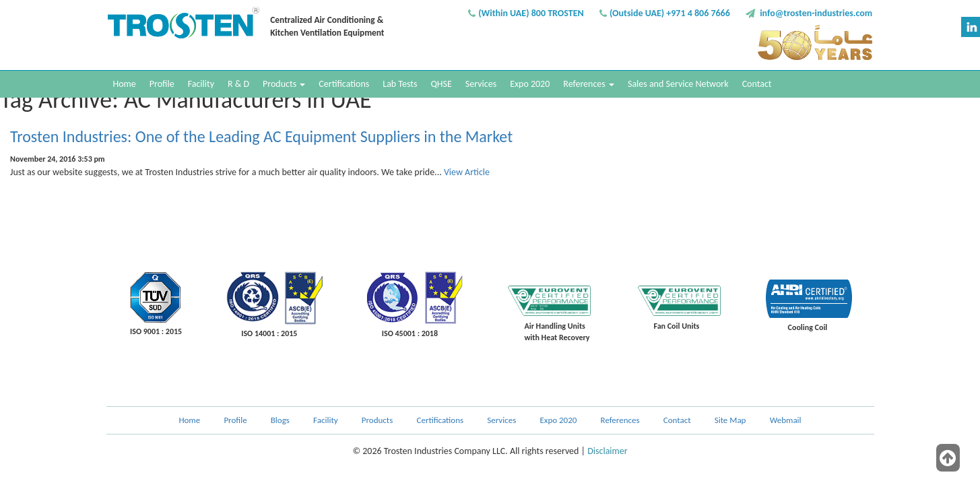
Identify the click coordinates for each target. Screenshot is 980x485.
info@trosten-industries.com (816, 13)
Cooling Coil (808, 327)
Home (125, 84)
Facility (201, 84)
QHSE (441, 84)
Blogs (280, 420)
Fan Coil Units (677, 326)
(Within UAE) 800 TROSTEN (531, 13)
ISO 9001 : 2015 (156, 331)
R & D (238, 84)
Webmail (786, 420)
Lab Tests (400, 84)
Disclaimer (607, 451)
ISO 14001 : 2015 (269, 333)
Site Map (730, 420)
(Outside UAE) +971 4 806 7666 (670, 13)
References (589, 84)
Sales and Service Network (678, 84)
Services (481, 84)
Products (284, 84)
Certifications (344, 84)
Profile (162, 84)
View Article (467, 172)
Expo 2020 (530, 84)
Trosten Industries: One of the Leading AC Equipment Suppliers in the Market (261, 136)
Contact (757, 84)
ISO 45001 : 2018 (410, 333)
